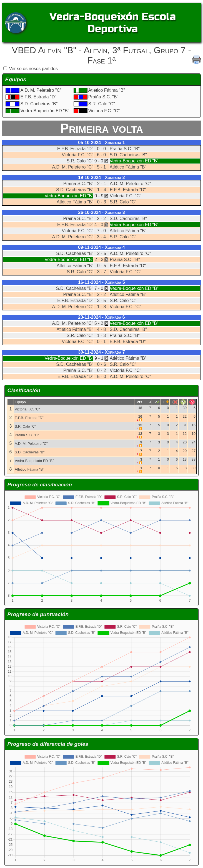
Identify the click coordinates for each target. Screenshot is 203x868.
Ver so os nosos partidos (33, 69)
